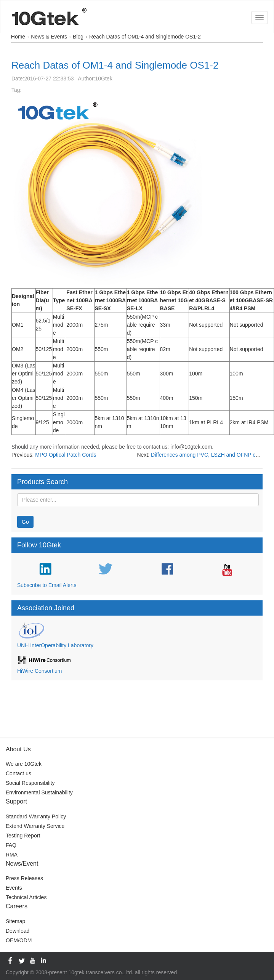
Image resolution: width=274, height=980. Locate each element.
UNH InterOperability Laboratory (55, 645)
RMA (12, 855)
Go (25, 522)
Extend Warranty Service (35, 826)
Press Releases (24, 878)
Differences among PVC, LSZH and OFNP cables (210, 455)
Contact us (18, 773)
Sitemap (15, 921)
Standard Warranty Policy (36, 816)
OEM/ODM (19, 940)
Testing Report (23, 836)
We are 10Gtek (24, 764)
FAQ (11, 845)
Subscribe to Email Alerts (47, 585)
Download (18, 931)
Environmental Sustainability (39, 792)
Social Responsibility (30, 783)
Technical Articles (26, 897)
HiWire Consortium (39, 671)
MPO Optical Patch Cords (66, 455)
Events (14, 888)
